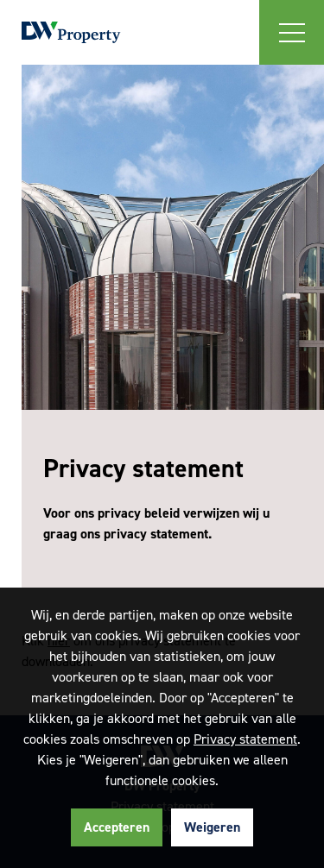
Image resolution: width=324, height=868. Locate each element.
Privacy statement (245, 739)
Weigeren (212, 827)
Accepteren (117, 827)
